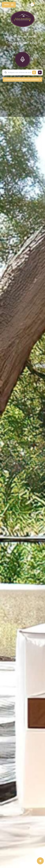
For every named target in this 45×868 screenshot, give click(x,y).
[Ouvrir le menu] (9, 5)
